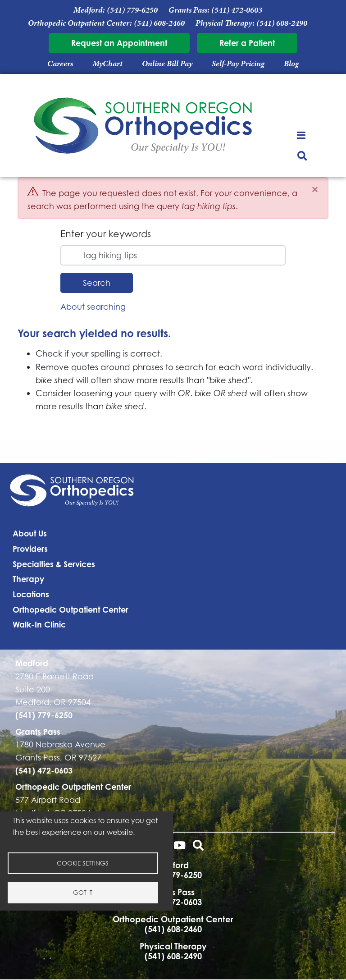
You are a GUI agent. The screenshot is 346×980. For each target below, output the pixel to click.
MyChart (107, 64)
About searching (93, 307)
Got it (83, 892)
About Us (30, 533)
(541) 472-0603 (237, 10)
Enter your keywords (106, 234)
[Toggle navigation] (303, 135)
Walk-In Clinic (39, 624)
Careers (60, 64)
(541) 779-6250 (132, 10)
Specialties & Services (54, 564)
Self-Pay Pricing (238, 64)
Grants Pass (38, 732)
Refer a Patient (247, 43)
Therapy (28, 579)
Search (97, 283)
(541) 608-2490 (282, 23)
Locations (31, 594)
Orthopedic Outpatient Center (71, 609)
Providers (30, 549)
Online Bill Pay (167, 64)
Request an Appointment (119, 43)
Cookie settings (83, 863)
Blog (291, 64)
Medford (32, 663)
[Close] (315, 190)
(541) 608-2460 (159, 23)
